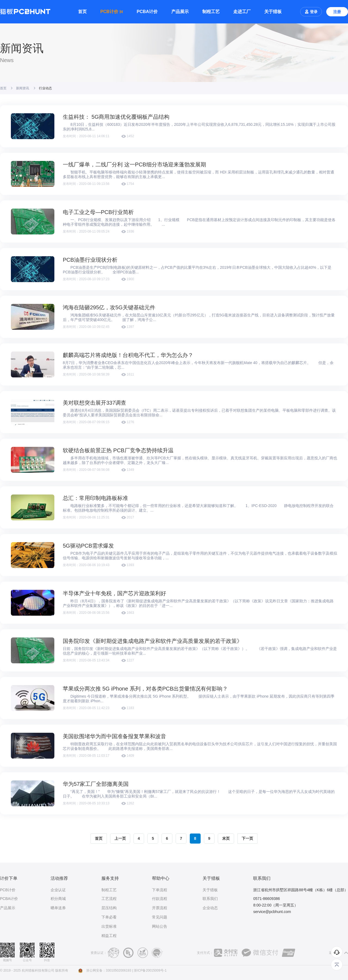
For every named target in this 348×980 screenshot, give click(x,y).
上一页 (120, 838)
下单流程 (160, 890)
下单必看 (109, 917)
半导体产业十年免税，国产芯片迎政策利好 (114, 593)
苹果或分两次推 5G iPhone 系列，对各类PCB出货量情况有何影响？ (145, 689)
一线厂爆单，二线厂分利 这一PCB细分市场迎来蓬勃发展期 (134, 164)
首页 (82, 12)
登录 (311, 12)
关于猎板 (273, 12)
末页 (226, 838)
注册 (337, 12)
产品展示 (180, 12)
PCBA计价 (147, 12)
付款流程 (160, 899)
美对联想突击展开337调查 (94, 403)
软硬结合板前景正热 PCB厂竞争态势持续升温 (118, 450)
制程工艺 (211, 12)
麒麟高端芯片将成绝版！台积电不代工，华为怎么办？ (128, 355)
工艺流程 (109, 899)
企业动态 (210, 908)
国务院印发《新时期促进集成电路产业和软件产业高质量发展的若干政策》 (153, 641)
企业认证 (58, 890)
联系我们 (210, 899)
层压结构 (109, 908)
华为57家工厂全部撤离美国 (96, 784)
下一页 (247, 838)
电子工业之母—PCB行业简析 (98, 212)
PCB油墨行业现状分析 (90, 260)
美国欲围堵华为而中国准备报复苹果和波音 (114, 736)
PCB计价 (8, 890)
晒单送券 (58, 908)
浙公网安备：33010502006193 (109, 970)
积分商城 (58, 899)
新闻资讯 (23, 88)
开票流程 (160, 908)
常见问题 (160, 917)
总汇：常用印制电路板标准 (95, 498)
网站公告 (160, 926)
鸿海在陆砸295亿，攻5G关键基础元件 (109, 307)
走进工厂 (242, 12)
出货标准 (109, 926)
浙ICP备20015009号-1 (150, 970)
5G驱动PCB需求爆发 (88, 546)
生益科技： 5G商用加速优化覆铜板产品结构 (116, 117)
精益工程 (109, 936)
